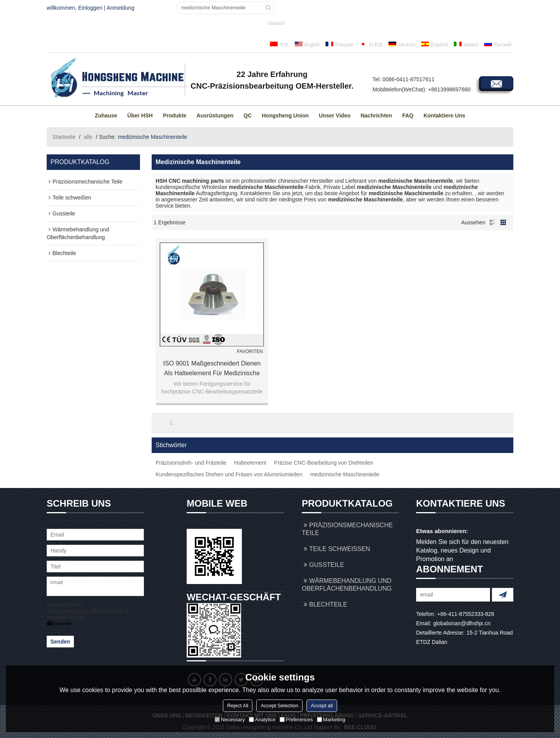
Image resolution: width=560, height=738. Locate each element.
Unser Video (335, 115)
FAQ (408, 115)
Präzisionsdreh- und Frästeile (191, 463)
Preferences (296, 720)
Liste (492, 222)
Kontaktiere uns (444, 115)
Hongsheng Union (285, 115)
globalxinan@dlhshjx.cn (462, 623)
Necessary (230, 720)
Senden (60, 642)
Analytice (262, 720)
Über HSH (140, 115)
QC (248, 115)
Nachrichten (376, 115)
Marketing (331, 720)
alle (88, 137)
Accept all (322, 706)
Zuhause (106, 115)
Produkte (175, 115)
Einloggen (90, 8)
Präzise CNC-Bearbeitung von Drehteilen (324, 463)
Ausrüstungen (215, 115)
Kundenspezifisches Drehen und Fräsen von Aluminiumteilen (229, 474)
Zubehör (59, 623)
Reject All (238, 706)
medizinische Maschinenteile (345, 474)
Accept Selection (279, 706)
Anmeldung (121, 8)
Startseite (64, 137)
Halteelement (250, 463)
